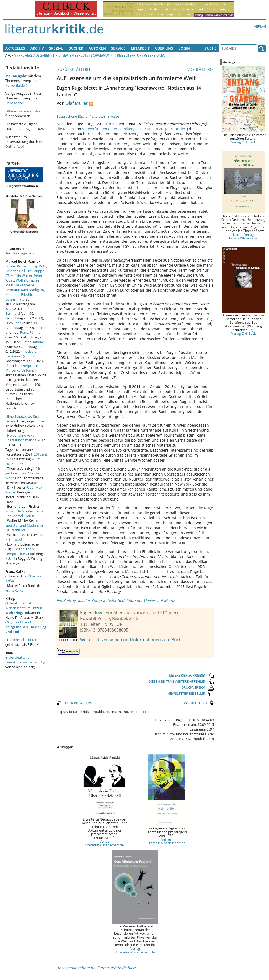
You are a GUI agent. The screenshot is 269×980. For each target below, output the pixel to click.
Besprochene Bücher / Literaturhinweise (88, 116)
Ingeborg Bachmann (21, 354)
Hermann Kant (17, 290)
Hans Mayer (15, 103)
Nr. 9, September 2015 (71, 55)
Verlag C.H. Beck (244, 142)
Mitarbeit (140, 48)
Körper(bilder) (16, 85)
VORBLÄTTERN (201, 69)
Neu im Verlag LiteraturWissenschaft (244, 236)
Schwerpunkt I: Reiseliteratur (116, 55)
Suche (211, 48)
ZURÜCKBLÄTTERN (73, 69)
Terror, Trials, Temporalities (20, 551)
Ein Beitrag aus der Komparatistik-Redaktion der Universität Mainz (116, 600)
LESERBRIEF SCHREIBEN (192, 675)
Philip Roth (38, 266)
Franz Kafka (14, 590)
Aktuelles (15, 48)
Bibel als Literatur (26, 640)
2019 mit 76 (14, 464)
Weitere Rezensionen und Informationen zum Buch (131, 640)
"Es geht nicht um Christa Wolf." (23, 473)
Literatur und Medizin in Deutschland (24, 528)
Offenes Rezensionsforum (25, 111)
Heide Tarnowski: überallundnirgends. (21, 438)
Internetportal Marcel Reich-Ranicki (21, 368)
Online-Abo (14, 146)
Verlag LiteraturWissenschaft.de (104, 843)
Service (118, 48)
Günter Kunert (17, 266)
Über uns (164, 48)
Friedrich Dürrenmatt (20, 297)
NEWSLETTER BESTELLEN (191, 693)
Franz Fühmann (32, 332)
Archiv (37, 48)
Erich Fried (13, 323)
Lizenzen (174, 739)
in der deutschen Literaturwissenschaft (22, 660)
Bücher (76, 48)
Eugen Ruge (92, 613)
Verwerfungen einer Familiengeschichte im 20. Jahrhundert (134, 129)
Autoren (97, 48)
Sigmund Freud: (26, 627)
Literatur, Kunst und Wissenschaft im (24, 608)
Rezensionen (155, 55)
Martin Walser (21, 276)
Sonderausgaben (20, 253)
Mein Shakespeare (20, 285)
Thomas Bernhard (19, 311)
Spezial (56, 48)
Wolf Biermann (27, 280)
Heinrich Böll (15, 271)
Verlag (260, 26)
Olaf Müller (77, 103)
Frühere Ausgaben (35, 55)
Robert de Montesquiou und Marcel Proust (24, 513)
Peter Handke (33, 342)
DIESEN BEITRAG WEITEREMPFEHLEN (181, 681)
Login (184, 48)
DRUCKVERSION (198, 687)
